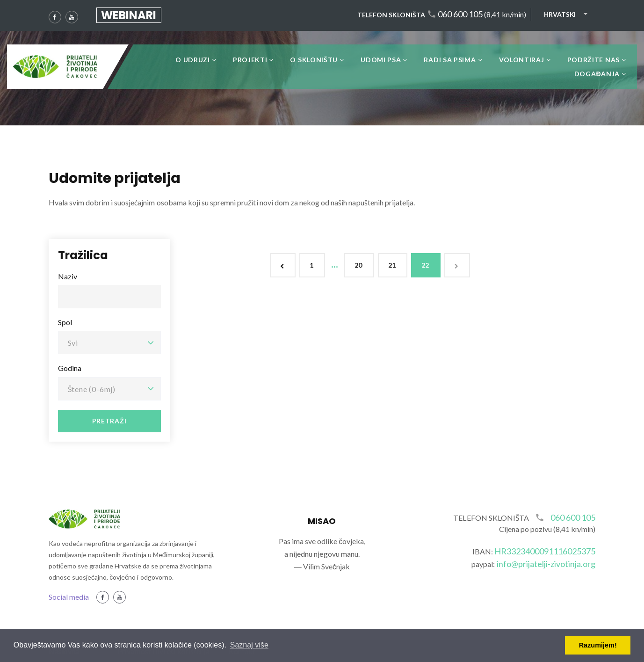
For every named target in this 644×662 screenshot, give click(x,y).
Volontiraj (522, 60)
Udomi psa (381, 60)
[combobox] (109, 342)
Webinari (129, 15)
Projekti (250, 60)
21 (393, 265)
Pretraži (109, 421)
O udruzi (193, 60)
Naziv (68, 276)
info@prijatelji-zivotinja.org (546, 564)
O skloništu (314, 60)
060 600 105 (460, 14)
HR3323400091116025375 (545, 551)
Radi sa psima (450, 60)
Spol (65, 322)
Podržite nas (593, 60)
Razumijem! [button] (598, 645)
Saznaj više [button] (249, 645)
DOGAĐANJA (597, 74)
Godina (70, 368)
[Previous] (283, 265)
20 (359, 265)
